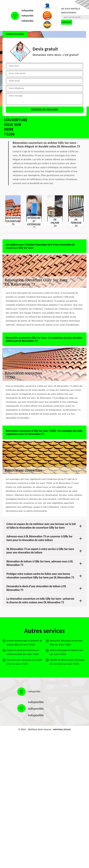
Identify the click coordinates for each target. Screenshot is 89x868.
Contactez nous (15, 34)
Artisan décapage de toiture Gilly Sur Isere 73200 (67, 652)
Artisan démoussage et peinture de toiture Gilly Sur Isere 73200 (24, 643)
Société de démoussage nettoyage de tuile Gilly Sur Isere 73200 (67, 662)
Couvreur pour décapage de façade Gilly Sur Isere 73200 (24, 662)
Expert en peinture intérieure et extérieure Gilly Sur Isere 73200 (23, 652)
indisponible (27, 11)
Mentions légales (62, 730)
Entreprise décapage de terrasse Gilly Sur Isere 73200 (66, 643)
